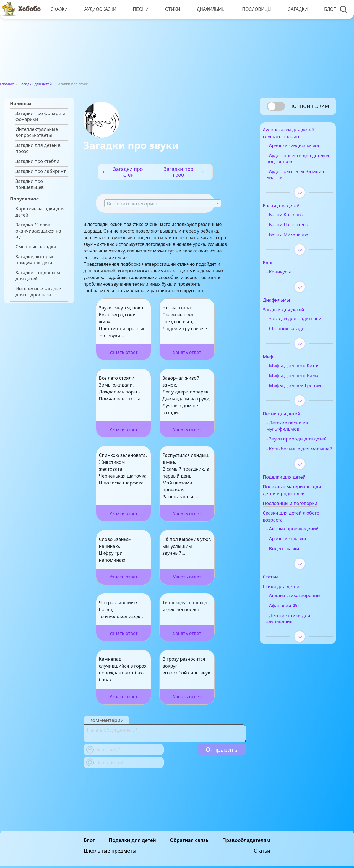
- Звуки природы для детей (298, 457)
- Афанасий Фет (292, 638)
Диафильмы (209, 9)
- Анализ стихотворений (292, 625)
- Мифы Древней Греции (294, 397)
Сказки (59, 9)
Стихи (171, 9)
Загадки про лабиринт (41, 171)
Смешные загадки (36, 247)
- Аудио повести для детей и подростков (297, 161)
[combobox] (163, 203)
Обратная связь (189, 864)
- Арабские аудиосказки (302, 148)
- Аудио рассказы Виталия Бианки (294, 177)
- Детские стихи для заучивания (297, 651)
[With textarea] (165, 733)
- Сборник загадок (296, 337)
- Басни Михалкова (296, 237)
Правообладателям (246, 864)
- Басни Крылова (294, 217)
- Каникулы (287, 275)
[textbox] (163, 204)
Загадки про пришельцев (30, 184)
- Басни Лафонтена (296, 227)
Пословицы (255, 9)
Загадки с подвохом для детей (38, 276)
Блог (327, 9)
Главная (7, 84)
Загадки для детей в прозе (38, 148)
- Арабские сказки (295, 565)
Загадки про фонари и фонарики (40, 116)
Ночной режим (309, 106)
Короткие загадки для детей (40, 212)
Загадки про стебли (37, 161)
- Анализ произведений (301, 556)
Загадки (295, 9)
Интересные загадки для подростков (39, 292)
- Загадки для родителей (290, 324)
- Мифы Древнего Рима (301, 384)
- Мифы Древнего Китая (302, 374)
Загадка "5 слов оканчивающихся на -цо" (38, 231)
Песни (140, 9)
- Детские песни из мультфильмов (296, 440)
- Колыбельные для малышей (297, 473)
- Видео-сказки (292, 575)
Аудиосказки (100, 9)
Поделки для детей (132, 864)
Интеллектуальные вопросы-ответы (37, 132)
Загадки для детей (36, 84)
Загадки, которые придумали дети (35, 260)
